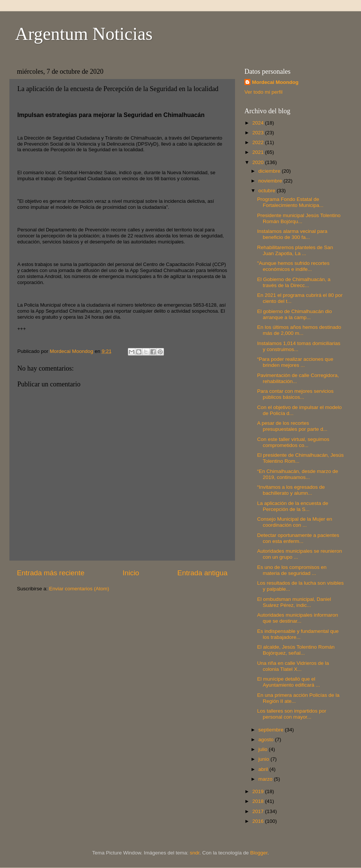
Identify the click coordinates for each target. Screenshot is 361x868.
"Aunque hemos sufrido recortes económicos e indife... (293, 266)
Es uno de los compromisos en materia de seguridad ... (292, 570)
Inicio (131, 573)
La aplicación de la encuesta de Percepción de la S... (293, 506)
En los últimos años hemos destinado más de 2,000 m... (299, 330)
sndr (195, 853)
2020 (259, 162)
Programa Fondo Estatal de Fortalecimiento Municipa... (290, 202)
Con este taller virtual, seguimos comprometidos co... (293, 442)
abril (264, 769)
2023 (259, 133)
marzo (266, 779)
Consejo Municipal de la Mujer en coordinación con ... (295, 522)
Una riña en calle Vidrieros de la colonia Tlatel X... (293, 666)
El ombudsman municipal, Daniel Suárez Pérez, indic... (294, 602)
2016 (259, 821)
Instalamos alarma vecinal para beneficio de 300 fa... (292, 234)
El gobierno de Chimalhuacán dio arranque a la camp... (295, 314)
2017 (259, 811)
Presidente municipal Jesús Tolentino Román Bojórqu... (299, 218)
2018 (259, 801)
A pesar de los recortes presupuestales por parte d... (292, 426)
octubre (268, 191)
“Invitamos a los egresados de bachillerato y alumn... (291, 490)
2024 (259, 123)
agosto (267, 740)
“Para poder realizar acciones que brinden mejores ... (295, 362)
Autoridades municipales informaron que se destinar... (298, 618)
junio (264, 759)
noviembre (271, 181)
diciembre (270, 171)
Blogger (259, 853)
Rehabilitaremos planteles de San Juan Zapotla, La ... (295, 250)
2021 (259, 152)
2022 (259, 142)
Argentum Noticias (84, 34)
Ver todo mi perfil (263, 92)
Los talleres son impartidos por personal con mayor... (292, 714)
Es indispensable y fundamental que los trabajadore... (298, 634)
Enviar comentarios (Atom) (79, 589)
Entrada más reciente (51, 573)
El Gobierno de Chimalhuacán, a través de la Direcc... (294, 282)
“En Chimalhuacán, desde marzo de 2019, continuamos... (298, 474)
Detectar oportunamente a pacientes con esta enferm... (298, 538)
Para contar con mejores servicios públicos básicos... (295, 394)
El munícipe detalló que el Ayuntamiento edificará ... (289, 682)
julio (264, 749)
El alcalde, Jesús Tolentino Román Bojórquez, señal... (296, 650)
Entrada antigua (202, 573)
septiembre (272, 730)
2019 (259, 791)
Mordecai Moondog (275, 82)
